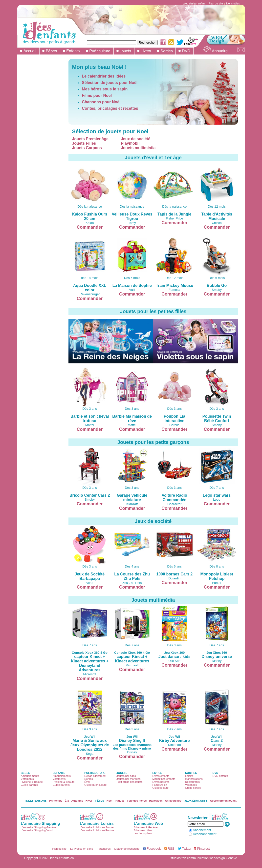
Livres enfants (161, 776)
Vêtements (27, 779)
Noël (109, 801)
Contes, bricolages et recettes (110, 108)
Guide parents (29, 785)
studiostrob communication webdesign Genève (204, 858)
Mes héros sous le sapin (105, 89)
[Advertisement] (40, 133)
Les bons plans (143, 833)
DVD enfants (220, 776)
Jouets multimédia (138, 148)
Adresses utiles (143, 830)
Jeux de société (136, 139)
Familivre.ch (160, 785)
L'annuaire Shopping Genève (38, 827)
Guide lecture (160, 788)
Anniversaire (173, 801)
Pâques (120, 801)
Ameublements (30, 776)
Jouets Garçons (87, 148)
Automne (77, 801)
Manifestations (194, 779)
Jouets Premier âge (90, 139)
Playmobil (130, 143)
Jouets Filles (84, 143)
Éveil (87, 782)
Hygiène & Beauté (32, 782)
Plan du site (216, 3)
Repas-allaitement (95, 776)
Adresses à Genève (146, 827)
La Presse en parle (82, 849)
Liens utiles (233, 3)
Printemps (56, 801)
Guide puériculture (95, 785)
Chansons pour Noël (101, 102)
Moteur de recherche (127, 849)
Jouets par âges (126, 776)
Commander (90, 227)
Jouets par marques (128, 779)
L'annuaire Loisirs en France (97, 830)
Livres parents (161, 782)
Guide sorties (193, 788)
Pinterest (203, 849)
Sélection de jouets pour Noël (110, 83)
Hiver (89, 801)
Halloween (156, 801)
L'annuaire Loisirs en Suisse (97, 827)
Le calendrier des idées (104, 76)
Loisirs (189, 776)
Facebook (154, 849)
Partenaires (104, 849)
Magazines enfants (164, 779)
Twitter (187, 849)
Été (67, 801)
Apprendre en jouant (223, 801)
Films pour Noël (97, 95)
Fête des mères (137, 801)
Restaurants (192, 782)
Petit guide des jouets (129, 782)
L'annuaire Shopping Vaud (37, 830)
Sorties (88, 779)
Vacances (191, 785)
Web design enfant (194, 3)
